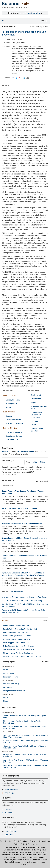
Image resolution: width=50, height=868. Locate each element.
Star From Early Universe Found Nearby (18, 650)
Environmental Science (15, 424)
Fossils (6, 698)
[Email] (28, 78)
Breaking (5, 620)
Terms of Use (33, 844)
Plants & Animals (10, 396)
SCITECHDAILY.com (17, 592)
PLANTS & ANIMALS (8, 666)
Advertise (33, 841)
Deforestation (36, 399)
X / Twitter (9, 813)
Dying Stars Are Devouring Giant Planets (19, 646)
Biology (6, 670)
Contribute (24, 841)
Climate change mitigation (37, 430)
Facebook (9, 809)
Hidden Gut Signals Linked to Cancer (17, 636)
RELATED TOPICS (9, 391)
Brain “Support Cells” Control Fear (16, 643)
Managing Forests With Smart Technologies (19, 508)
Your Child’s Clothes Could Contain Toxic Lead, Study (22, 601)
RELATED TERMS (34, 391)
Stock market (36, 395)
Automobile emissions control (39, 408)
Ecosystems (8, 687)
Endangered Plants (13, 404)
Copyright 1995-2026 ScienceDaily (18, 847)
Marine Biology (9, 673)
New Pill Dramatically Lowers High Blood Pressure (22, 656)
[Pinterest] (20, 78)
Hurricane (34, 421)
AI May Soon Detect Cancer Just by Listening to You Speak (24, 597)
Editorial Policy (20, 844)
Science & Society (10, 428)
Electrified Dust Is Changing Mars (16, 633)
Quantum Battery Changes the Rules (17, 639)
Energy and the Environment (14, 691)
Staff (16, 841)
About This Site (6, 841)
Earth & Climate (9, 412)
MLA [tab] (28, 462)
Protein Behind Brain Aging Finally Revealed (20, 629)
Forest (33, 425)
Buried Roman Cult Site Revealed (16, 626)
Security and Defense (14, 436)
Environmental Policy (14, 420)
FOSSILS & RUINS (7, 694)
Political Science (12, 440)
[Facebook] (13, 78)
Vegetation (35, 403)
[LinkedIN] (24, 78)
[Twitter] (17, 78)
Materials (5, 452)
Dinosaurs (7, 701)
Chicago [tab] (43, 462)
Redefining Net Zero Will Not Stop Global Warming (22, 523)
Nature (8, 407)
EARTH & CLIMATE (7, 680)
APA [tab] (35, 462)
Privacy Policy (45, 841)
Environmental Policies (14, 432)
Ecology (9, 416)
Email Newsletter (11, 790)
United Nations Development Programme (36, 415)
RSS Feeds (9, 793)
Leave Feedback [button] (11, 831)
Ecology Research (13, 400)
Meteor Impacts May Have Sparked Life (18, 653)
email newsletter (35, 13)
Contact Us (9, 835)
